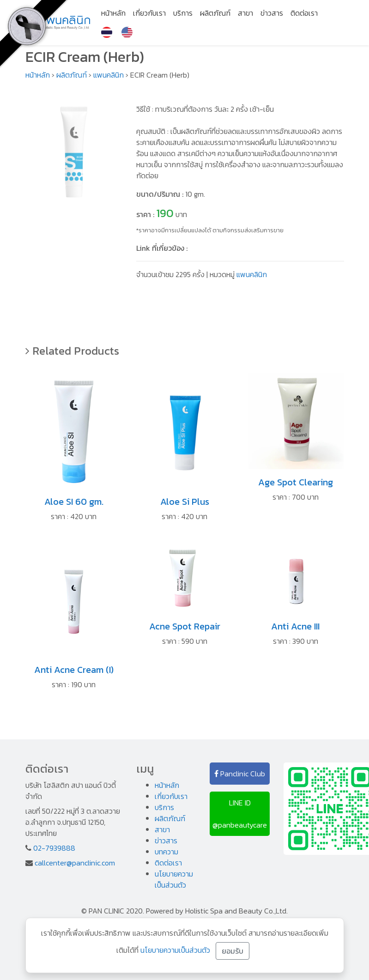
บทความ (166, 852)
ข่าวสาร (272, 13)
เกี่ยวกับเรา (149, 13)
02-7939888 (54, 848)
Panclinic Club (240, 774)
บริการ (183, 13)
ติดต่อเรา (304, 13)
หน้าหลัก (113, 13)
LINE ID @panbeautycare (240, 814)
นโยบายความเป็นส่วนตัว (174, 879)
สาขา (245, 13)
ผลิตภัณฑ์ (215, 13)
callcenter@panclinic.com (75, 863)
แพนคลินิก (109, 75)
